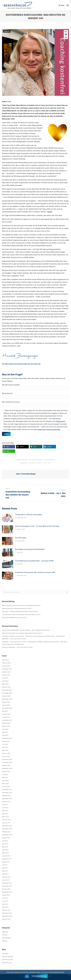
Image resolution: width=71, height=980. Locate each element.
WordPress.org (7, 963)
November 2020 (7, 762)
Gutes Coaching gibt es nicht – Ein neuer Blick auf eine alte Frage (37, 526)
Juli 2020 (5, 774)
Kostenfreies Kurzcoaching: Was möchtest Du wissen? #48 (35, 572)
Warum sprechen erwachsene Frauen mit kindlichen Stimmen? (21, 605)
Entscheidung (32, 463)
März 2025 (5, 684)
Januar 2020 (6, 787)
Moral (49, 463)
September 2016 (7, 892)
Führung (5, 935)
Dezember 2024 (7, 690)
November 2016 (7, 886)
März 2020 (5, 784)
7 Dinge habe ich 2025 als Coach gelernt (29, 515)
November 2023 (7, 708)
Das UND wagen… (21, 538)
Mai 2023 (5, 711)
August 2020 (6, 771)
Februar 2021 (6, 753)
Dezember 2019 (7, 790)
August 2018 (6, 838)
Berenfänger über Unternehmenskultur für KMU (17, 608)
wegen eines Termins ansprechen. (49, 430)
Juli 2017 (5, 865)
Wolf (3, 633)
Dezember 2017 (7, 859)
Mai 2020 (5, 778)
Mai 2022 (5, 732)
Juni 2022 (5, 729)
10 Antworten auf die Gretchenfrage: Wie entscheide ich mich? (21, 615)
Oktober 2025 (6, 672)
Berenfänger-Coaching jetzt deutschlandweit (30, 549)
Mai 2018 (5, 847)
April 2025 (5, 681)
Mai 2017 (5, 868)
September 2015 (7, 916)
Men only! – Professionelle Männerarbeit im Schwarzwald (20, 611)
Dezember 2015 (7, 913)
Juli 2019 (5, 805)
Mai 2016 (5, 904)
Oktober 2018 (6, 832)
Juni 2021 (5, 744)
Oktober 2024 (6, 696)
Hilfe (45, 463)
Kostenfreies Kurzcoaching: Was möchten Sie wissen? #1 (25, 633)
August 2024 (6, 702)
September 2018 (7, 835)
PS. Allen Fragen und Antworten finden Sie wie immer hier (21, 364)
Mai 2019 (5, 811)
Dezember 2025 (7, 669)
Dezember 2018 (7, 826)
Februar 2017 (6, 877)
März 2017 (5, 874)
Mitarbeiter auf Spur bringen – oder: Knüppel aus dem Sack (31, 630)
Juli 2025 (5, 678)
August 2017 (6, 862)
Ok (26, 976)
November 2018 (7, 829)
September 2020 (7, 768)
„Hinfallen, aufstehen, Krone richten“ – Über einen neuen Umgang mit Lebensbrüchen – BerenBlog (32, 636)
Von (36, 460)
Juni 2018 (5, 844)
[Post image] (8, 518)
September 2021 (7, 738)
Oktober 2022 (6, 723)
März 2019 (5, 817)
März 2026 (5, 660)
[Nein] (68, 975)
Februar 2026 (6, 663)
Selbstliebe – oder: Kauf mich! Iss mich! (14, 639)
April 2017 (5, 871)
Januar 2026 (6, 666)
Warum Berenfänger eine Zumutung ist (14, 618)
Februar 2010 (6, 919)
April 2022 (5, 735)
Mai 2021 (5, 747)
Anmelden (5, 954)
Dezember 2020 (7, 759)
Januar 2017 (6, 880)
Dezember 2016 (7, 883)
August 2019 (6, 802)
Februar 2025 (6, 687)
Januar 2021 (6, 756)
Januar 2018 (6, 856)
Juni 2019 (5, 808)
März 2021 (5, 750)
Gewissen (39, 463)
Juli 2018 (5, 841)
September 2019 (7, 799)
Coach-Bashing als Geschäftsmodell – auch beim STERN (34, 561)
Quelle (50, 212)
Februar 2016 (6, 910)
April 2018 (5, 850)
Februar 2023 (6, 714)
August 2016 (6, 895)
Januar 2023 (6, 717)
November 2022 (7, 720)
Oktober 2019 (6, 796)
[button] (9, 447)
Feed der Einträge (7, 957)
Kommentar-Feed (7, 960)
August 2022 (6, 726)
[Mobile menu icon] (68, 5)
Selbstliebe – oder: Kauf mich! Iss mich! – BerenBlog (18, 642)
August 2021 (6, 741)
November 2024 (7, 693)
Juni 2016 (5, 901)
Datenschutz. (60, 421)
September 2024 (7, 699)
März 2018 (5, 853)
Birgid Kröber (6, 630)
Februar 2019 (6, 820)
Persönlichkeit (6, 938)
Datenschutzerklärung (39, 976)
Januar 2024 (6, 705)
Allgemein (7, 31)
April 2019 (5, 814)
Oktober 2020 (6, 765)
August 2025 (6, 675)
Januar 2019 (6, 823)
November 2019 (7, 793)
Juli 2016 (5, 898)
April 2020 (5, 781)
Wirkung (5, 941)
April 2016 (5, 907)
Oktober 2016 (6, 889)
